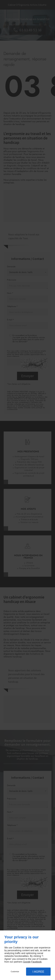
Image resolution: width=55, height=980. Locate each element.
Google (27, 962)
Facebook (36, 962)
